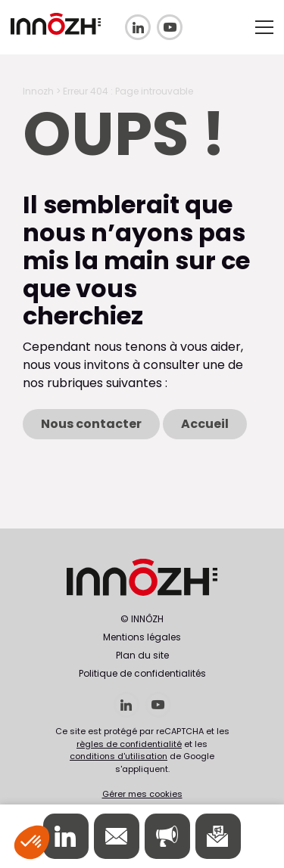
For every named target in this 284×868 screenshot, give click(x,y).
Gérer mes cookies (142, 794)
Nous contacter (91, 424)
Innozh (38, 91)
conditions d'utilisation (119, 756)
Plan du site (142, 655)
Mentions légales (142, 637)
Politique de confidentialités (142, 673)
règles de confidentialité (129, 744)
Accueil (205, 424)
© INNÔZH (142, 619)
